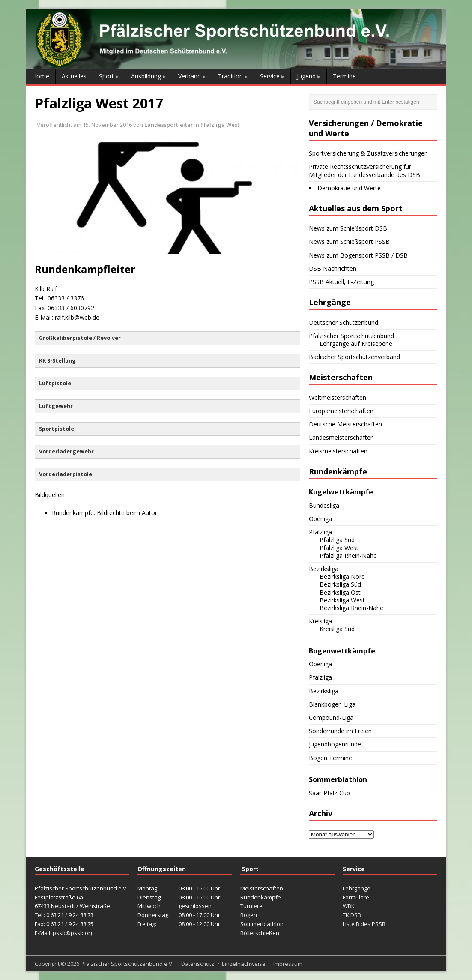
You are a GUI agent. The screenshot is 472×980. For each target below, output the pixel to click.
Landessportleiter (169, 125)
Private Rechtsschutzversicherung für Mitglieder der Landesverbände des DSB (364, 170)
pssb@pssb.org (73, 933)
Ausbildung (146, 76)
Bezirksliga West (342, 600)
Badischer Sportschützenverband (354, 357)
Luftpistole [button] (55, 383)
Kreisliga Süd (337, 629)
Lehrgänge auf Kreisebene (356, 343)
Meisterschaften (262, 888)
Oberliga (320, 519)
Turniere (251, 906)
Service (270, 76)
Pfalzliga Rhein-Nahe (348, 556)
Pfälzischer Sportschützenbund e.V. (127, 964)
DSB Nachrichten (333, 268)
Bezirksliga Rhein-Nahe (351, 608)
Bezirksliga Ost (340, 592)
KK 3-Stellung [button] (57, 361)
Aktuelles (74, 76)
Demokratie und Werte (349, 188)
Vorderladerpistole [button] (66, 474)
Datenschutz (198, 964)
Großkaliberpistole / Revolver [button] (80, 338)
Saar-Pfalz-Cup (329, 793)
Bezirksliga (324, 569)
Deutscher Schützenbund (344, 322)
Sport (106, 76)
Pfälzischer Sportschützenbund (351, 336)
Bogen (249, 915)
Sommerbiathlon (262, 924)
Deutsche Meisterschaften (345, 424)
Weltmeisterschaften (338, 397)
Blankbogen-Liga (332, 704)
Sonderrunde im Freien (340, 731)
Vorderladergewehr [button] (66, 451)
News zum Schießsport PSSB (349, 241)
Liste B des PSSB (364, 924)
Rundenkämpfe (261, 897)
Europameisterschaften (341, 411)
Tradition (230, 76)
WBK (349, 906)
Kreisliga (320, 621)
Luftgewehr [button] (56, 406)
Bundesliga (324, 505)
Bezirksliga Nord (342, 577)
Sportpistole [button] (57, 429)
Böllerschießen (260, 933)
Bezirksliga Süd (340, 584)
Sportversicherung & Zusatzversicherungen (368, 153)
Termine (344, 76)
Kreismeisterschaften (338, 451)
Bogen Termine (330, 758)
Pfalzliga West (220, 125)
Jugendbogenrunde (335, 744)
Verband (190, 76)
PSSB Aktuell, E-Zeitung (341, 282)
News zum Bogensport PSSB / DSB (358, 255)
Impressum (288, 964)
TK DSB (352, 915)
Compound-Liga (331, 718)
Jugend (306, 76)
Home (41, 76)
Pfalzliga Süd (337, 540)
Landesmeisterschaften (341, 437)
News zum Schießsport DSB (348, 228)
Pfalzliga (320, 532)
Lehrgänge (357, 888)
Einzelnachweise (244, 964)
